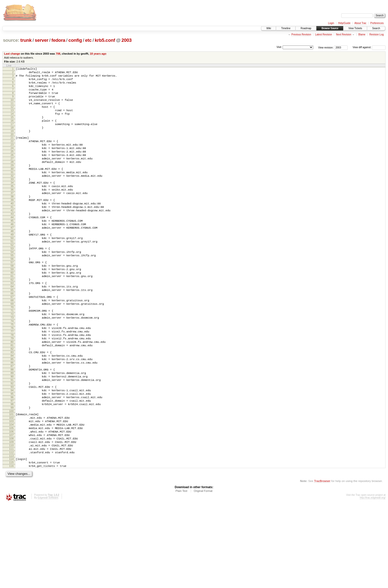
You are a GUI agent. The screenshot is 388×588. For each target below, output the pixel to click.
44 (12, 248)
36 (12, 215)
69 (12, 353)
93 (12, 454)
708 (58, 54)
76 (12, 383)
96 (12, 467)
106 (11, 508)
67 (12, 345)
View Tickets (355, 28)
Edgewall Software (48, 581)
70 (12, 358)
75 (12, 379)
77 (12, 387)
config (75, 40)
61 (12, 320)
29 (12, 185)
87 (12, 429)
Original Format (203, 575)
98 (12, 475)
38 (12, 223)
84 (12, 416)
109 (11, 521)
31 (12, 194)
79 (12, 395)
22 (12, 156)
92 (12, 450)
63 (12, 328)
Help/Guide (344, 23)
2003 (127, 40)
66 (12, 341)
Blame (362, 34)
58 (12, 307)
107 (11, 512)
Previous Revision (301, 34)
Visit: (279, 47)
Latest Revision (323, 34)
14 (12, 123)
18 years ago (98, 54)
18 (12, 140)
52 (12, 282)
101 (11, 487)
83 (12, 412)
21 (12, 152)
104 (11, 500)
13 (12, 119)
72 (12, 366)
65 (12, 337)
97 (12, 471)
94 (12, 458)
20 (12, 149)
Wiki (269, 28)
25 (12, 169)
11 (12, 111)
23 (12, 160)
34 (12, 206)
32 (12, 198)
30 (12, 190)
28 (12, 181)
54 (12, 290)
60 (12, 316)
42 (12, 240)
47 (12, 261)
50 (12, 274)
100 (11, 484)
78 (12, 391)
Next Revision (344, 34)
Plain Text (181, 575)
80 (12, 400)
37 (12, 219)
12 (12, 115)
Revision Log (377, 34)
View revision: (326, 47)
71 (12, 362)
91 (12, 446)
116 (11, 549)
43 (12, 244)
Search (376, 28)
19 (12, 144)
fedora (58, 40)
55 (12, 295)
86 (12, 425)
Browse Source (330, 28)
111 (11, 529)
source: (11, 40)
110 (11, 525)
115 (11, 545)
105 (11, 504)
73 (12, 370)
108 (11, 516)
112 (11, 533)
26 (12, 173)
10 (12, 107)
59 (12, 311)
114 (11, 541)
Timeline (286, 28)
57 (12, 303)
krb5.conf (105, 40)
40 (12, 232)
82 (12, 408)
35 (12, 211)
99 (12, 479)
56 (12, 299)
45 (12, 253)
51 (12, 278)
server (41, 40)
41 (12, 236)
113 (11, 537)
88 (12, 433)
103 (11, 495)
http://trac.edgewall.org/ (373, 581)
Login (331, 23)
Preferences (377, 23)
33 (12, 202)
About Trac (360, 23)
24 (12, 164)
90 (12, 442)
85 (12, 421)
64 (12, 332)
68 (12, 349)
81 (12, 404)
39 (12, 227)
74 (12, 374)
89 (12, 437)
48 (12, 265)
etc (88, 40)
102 (11, 491)
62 (12, 324)
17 (12, 136)
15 (12, 128)
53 (12, 286)
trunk (26, 40)
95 (12, 463)
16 (12, 132)
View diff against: (369, 47)
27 (12, 177)
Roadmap (306, 28)
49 (12, 269)
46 (12, 257)
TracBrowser (322, 565)
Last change (12, 54)
